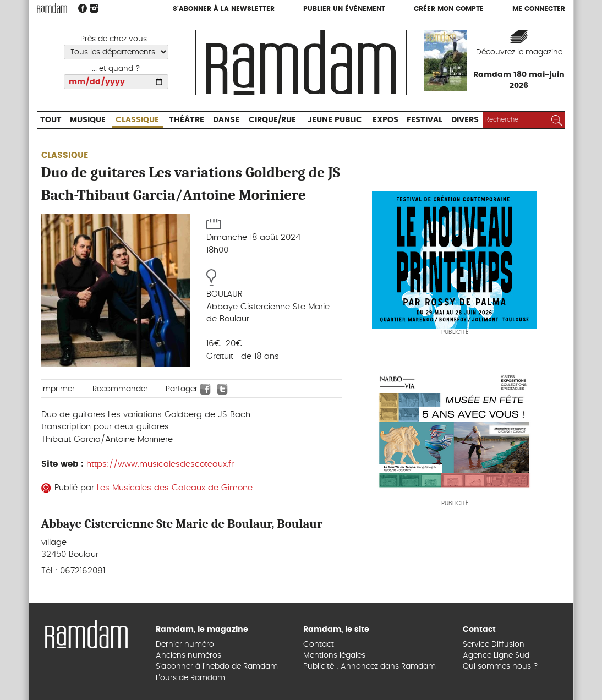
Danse (226, 120)
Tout (51, 120)
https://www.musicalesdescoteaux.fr (160, 464)
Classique (137, 120)
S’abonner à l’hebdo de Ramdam (217, 666)
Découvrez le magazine (519, 52)
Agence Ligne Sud (496, 655)
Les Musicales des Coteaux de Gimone (175, 488)
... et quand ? (116, 69)
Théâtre (187, 120)
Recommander (120, 389)
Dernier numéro (185, 644)
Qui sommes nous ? (500, 666)
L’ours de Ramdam (190, 678)
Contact (319, 644)
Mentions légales (334, 655)
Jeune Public (335, 120)
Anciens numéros (188, 655)
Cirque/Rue (272, 120)
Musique (88, 120)
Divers (465, 120)
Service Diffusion (494, 644)
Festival (425, 120)
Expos (385, 120)
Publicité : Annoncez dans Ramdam (370, 666)
